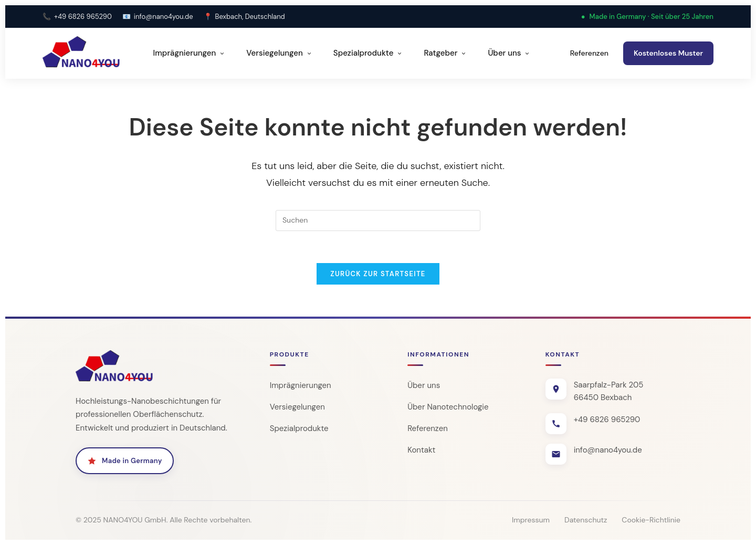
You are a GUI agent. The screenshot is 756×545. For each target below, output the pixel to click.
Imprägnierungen (190, 53)
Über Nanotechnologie (448, 407)
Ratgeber (445, 53)
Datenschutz (586, 520)
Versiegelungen (279, 53)
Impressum (531, 520)
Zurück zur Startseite (378, 274)
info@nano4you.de (164, 17)
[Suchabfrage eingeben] (378, 221)
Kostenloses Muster (668, 53)
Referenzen (589, 53)
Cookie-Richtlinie (651, 520)
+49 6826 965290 (83, 17)
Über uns (509, 53)
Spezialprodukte (368, 53)
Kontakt (421, 450)
